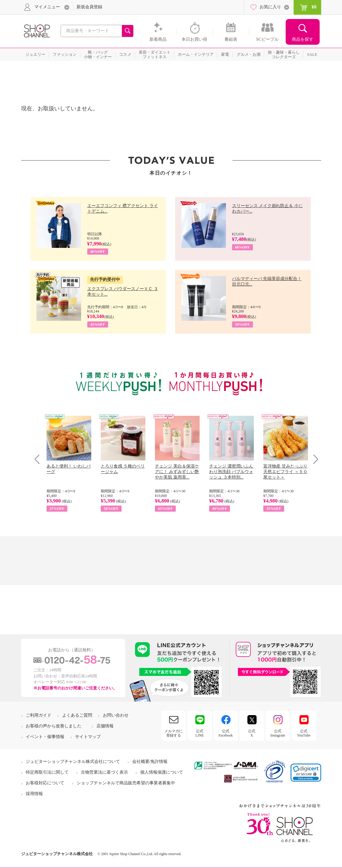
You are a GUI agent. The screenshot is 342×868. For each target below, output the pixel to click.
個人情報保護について (162, 772)
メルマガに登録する (174, 733)
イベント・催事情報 (45, 737)
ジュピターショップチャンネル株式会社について (73, 762)
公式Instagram (278, 733)
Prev (39, 459)
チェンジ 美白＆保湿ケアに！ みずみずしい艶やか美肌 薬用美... (177, 472)
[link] (306, 773)
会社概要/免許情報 (150, 762)
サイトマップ (88, 737)
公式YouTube (304, 733)
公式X (252, 733)
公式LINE (199, 733)
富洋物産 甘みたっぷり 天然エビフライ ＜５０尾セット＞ (285, 472)
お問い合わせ (116, 715)
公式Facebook (226, 733)
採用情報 (34, 794)
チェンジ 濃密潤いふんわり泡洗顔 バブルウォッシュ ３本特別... (231, 472)
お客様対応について (45, 783)
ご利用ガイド (39, 715)
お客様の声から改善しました (54, 726)
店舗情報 (105, 726)
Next (314, 459)
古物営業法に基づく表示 (104, 772)
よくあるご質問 (77, 715)
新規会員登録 (89, 7)
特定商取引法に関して (47, 772)
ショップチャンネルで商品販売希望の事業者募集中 (126, 783)
